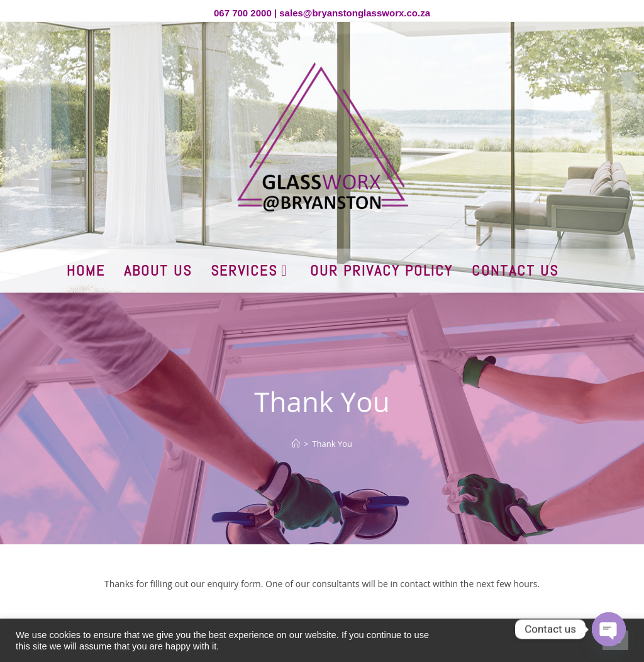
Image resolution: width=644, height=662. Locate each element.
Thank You (332, 444)
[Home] (296, 444)
